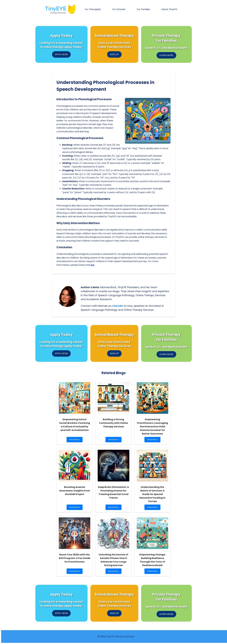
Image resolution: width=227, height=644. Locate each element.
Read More (75, 440)
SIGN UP (114, 54)
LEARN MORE (166, 55)
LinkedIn (118, 306)
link (92, 265)
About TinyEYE (169, 9)
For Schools (119, 9)
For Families (143, 9)
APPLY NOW (61, 54)
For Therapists (93, 9)
